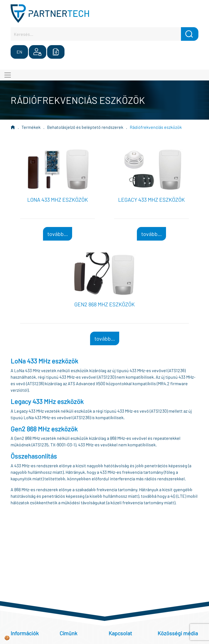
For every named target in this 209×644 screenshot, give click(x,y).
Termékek (31, 127)
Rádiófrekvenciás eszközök (156, 127)
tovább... (58, 234)
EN (19, 52)
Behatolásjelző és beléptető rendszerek (85, 127)
